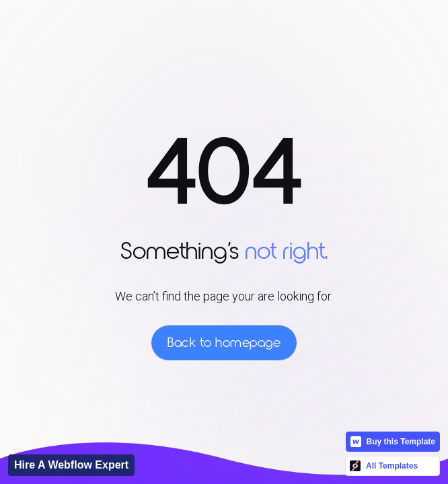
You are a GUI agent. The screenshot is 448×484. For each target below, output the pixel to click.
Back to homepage (224, 343)
